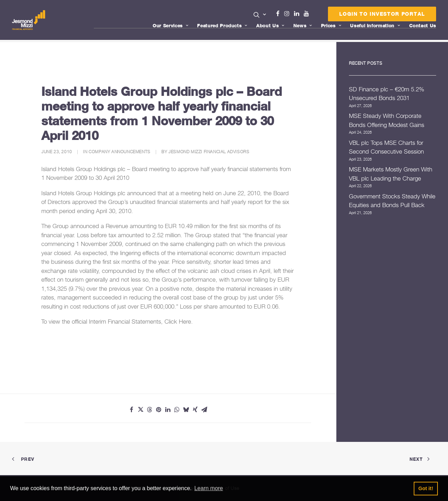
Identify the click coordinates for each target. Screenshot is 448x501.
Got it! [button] (426, 488)
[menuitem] (260, 15)
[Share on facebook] (132, 410)
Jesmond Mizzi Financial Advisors (209, 152)
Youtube (308, 14)
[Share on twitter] (141, 410)
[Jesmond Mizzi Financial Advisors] (29, 20)
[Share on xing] (195, 410)
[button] (260, 15)
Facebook (281, 14)
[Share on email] (204, 410)
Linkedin (298, 14)
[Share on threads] (150, 410)
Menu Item (315, 15)
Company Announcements (120, 152)
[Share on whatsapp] (177, 410)
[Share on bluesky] (186, 410)
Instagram (288, 14)
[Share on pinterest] (159, 410)
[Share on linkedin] (168, 410)
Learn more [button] (209, 488)
